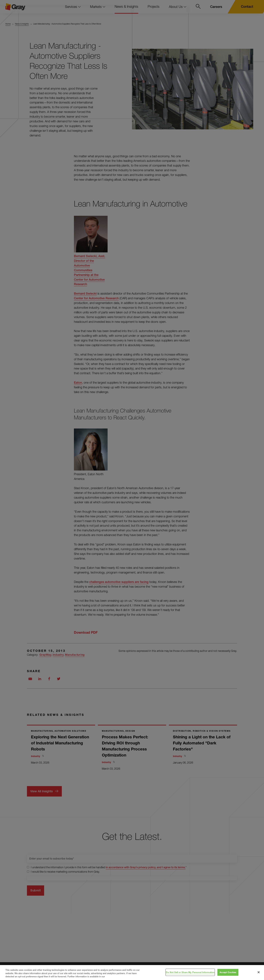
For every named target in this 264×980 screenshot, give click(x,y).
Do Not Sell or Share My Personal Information (190, 972)
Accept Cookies (228, 972)
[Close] (259, 972)
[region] (132, 973)
